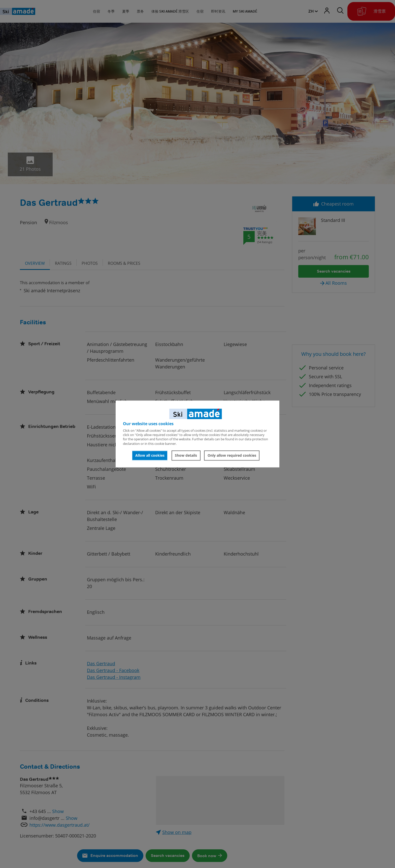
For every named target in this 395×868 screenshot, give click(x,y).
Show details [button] (186, 455)
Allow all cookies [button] (150, 455)
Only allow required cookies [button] (232, 455)
